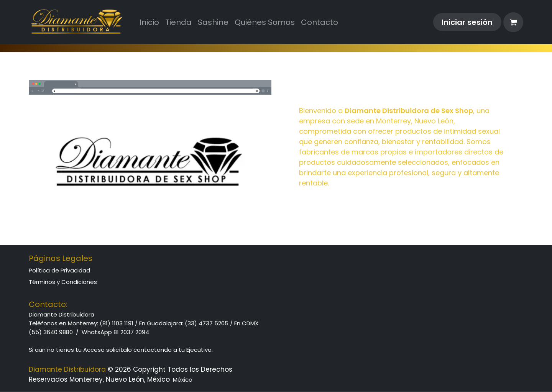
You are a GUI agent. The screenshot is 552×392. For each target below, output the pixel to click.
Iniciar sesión (467, 22)
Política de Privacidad (59, 270)
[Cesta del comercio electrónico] (513, 22)
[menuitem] (149, 22)
